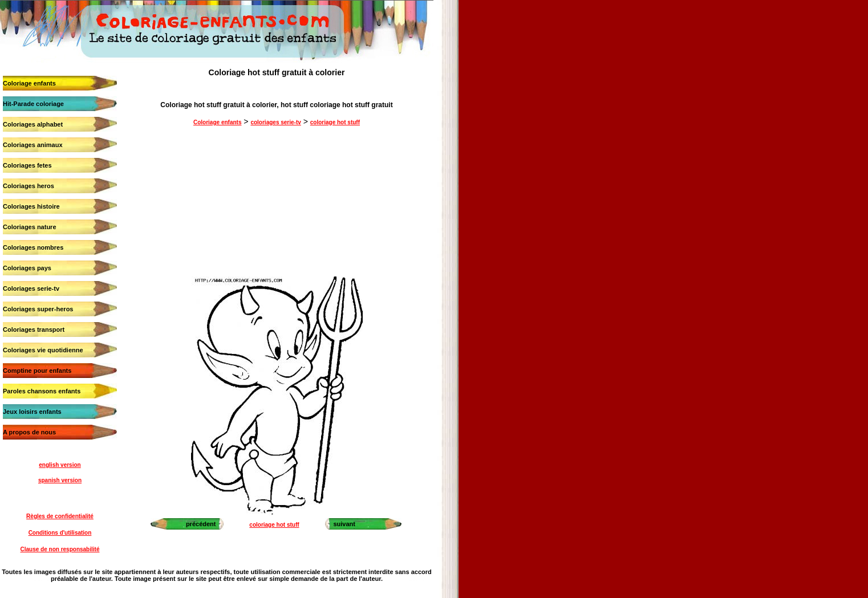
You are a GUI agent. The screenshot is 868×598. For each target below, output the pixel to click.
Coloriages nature (30, 227)
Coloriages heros (29, 186)
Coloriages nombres (33, 247)
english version (60, 465)
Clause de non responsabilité (60, 549)
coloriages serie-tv (275, 122)
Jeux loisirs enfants (32, 412)
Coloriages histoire (31, 206)
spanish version (60, 480)
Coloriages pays (27, 268)
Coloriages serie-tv (31, 288)
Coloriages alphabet (33, 124)
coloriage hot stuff (335, 122)
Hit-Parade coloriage (33, 104)
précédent (201, 524)
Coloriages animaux (33, 145)
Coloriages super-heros (38, 309)
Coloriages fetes (27, 165)
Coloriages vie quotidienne (43, 350)
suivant (344, 524)
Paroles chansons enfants (42, 391)
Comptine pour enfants (37, 371)
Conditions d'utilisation (60, 533)
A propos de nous (29, 432)
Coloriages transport (34, 329)
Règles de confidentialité (60, 516)
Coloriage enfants (29, 83)
